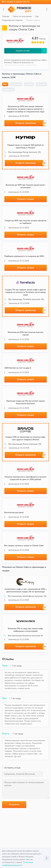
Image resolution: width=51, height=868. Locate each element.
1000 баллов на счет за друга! (18, 368)
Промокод (8, 90)
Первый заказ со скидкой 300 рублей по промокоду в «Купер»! (26, 146)
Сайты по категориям (22, 16)
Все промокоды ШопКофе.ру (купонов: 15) (25, 596)
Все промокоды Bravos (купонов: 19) (23, 444)
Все (5, 84)
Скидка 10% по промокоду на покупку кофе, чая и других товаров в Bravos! (26, 438)
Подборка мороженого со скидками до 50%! (24, 256)
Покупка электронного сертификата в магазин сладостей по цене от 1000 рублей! (26, 478)
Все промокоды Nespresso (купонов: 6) (23, 636)
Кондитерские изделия (12, 20)
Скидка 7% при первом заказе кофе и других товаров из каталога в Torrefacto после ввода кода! (25, 292)
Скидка (29, 84)
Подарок (41, 84)
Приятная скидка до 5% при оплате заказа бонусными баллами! (26, 402)
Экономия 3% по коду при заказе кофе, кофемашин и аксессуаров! (26, 630)
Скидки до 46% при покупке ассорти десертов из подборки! (26, 222)
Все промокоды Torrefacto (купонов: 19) (24, 299)
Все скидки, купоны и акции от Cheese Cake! (24, 546)
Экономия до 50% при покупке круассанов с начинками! (26, 186)
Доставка (16, 84)
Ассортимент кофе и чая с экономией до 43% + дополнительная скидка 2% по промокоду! (26, 590)
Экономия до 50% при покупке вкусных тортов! (26, 334)
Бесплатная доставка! (14, 512)
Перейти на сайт (31, 51)
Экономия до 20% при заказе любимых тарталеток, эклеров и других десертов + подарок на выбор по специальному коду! (25, 109)
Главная (6, 16)
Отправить (14, 805)
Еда (37, 16)
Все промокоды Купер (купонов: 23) (23, 152)
